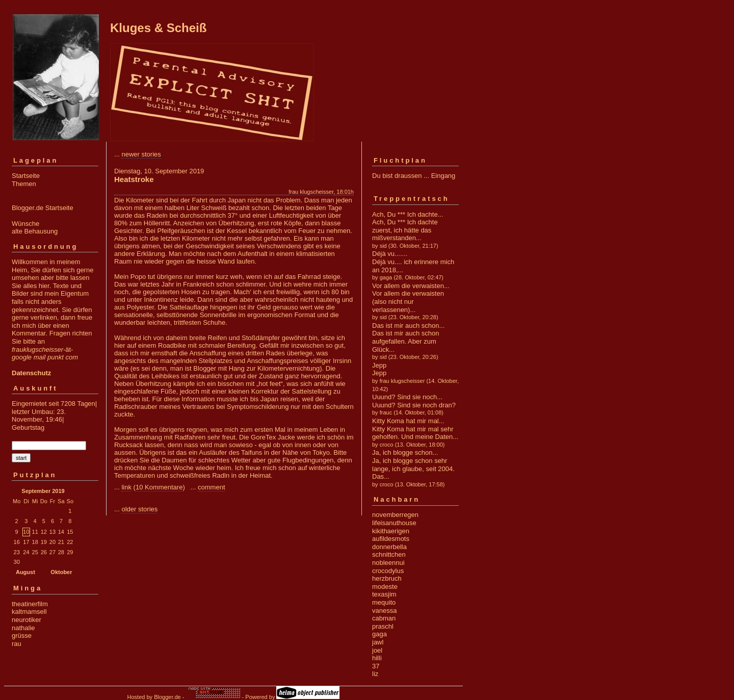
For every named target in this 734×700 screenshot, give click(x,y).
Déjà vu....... (390, 254)
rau (17, 644)
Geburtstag (28, 427)
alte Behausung (35, 231)
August (25, 572)
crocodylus (388, 571)
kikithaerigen (391, 531)
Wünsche (25, 224)
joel (377, 650)
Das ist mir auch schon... (408, 326)
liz (375, 674)
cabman (384, 618)
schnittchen (389, 554)
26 (44, 552)
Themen (24, 184)
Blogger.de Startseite (43, 208)
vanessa (384, 611)
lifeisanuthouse (394, 523)
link (126, 487)
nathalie (23, 628)
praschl (383, 626)
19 (44, 542)
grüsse (22, 636)
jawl (378, 642)
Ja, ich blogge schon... (405, 452)
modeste (385, 587)
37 (376, 666)
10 (26, 532)
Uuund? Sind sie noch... (407, 397)
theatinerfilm (30, 604)
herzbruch (387, 578)
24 (26, 552)
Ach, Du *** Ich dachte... (408, 214)
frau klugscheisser (311, 192)
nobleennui (388, 563)
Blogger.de (167, 697)
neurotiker (27, 620)
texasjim (384, 594)
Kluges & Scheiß (158, 28)
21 (61, 542)
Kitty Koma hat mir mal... (408, 421)
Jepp (379, 365)
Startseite (26, 176)
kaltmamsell (29, 612)
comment (211, 487)
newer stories (141, 154)
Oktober (61, 572)
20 (53, 542)
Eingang (443, 176)
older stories (139, 509)
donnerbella (389, 547)
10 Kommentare (159, 487)
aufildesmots (391, 539)
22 (70, 542)
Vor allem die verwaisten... (411, 286)
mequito (384, 602)
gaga (379, 634)
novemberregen (395, 515)
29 (70, 552)
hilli (377, 658)
